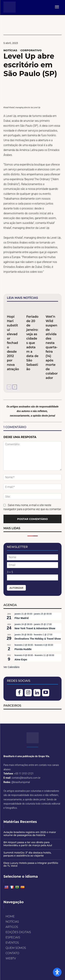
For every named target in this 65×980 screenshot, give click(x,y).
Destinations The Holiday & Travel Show (38, 639)
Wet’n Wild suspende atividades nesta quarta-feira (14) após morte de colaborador (52, 347)
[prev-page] (9, 387)
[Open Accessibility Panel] (57, 972)
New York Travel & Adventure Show (35, 628)
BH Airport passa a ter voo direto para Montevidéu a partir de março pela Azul (28, 844)
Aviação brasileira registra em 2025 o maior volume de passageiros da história (30, 834)
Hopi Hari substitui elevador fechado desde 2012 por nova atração (13, 343)
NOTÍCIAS (10, 50)
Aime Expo (21, 660)
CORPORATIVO (31, 50)
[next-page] (15, 387)
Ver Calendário (12, 667)
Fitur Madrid (22, 618)
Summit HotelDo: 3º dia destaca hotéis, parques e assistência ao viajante (27, 854)
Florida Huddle (23, 649)
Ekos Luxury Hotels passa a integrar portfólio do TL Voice (31, 864)
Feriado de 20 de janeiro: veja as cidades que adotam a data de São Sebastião (32, 343)
